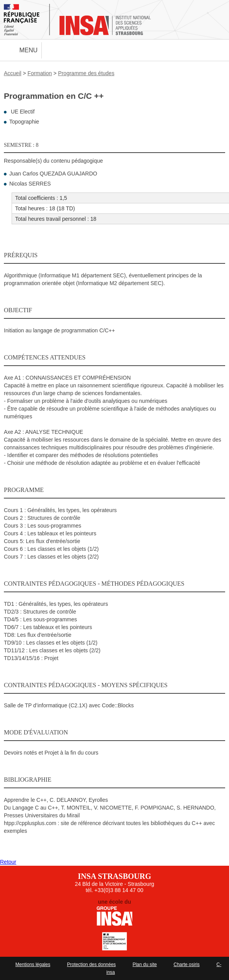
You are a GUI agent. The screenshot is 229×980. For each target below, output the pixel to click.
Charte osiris (187, 965)
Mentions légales (33, 965)
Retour (8, 862)
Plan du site (145, 965)
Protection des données (91, 965)
